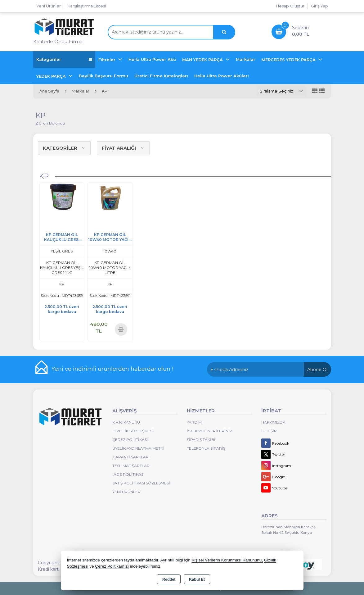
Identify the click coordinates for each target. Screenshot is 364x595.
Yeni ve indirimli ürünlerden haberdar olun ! (112, 369)
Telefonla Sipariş (206, 448)
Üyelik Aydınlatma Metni (138, 448)
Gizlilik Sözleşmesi (133, 431)
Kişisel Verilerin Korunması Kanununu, (227, 560)
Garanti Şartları (131, 457)
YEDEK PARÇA (52, 76)
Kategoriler (64, 59)
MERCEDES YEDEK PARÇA (289, 60)
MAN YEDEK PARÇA (203, 60)
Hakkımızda (273, 422)
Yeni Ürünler (126, 492)
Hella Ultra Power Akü (152, 59)
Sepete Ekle (121, 329)
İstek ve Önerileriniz (209, 431)
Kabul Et (197, 579)
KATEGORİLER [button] (64, 148)
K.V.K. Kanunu (126, 422)
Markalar (246, 59)
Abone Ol (317, 370)
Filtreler (108, 60)
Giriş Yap (319, 6)
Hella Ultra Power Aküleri (222, 76)
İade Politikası (128, 474)
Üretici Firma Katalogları (161, 76)
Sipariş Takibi (201, 440)
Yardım (194, 422)
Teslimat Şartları (131, 466)
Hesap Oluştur (290, 6)
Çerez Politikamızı (112, 566)
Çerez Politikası (130, 440)
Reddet (169, 579)
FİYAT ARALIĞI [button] (123, 148)
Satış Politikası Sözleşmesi (141, 483)
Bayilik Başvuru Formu (103, 76)
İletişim (269, 431)
